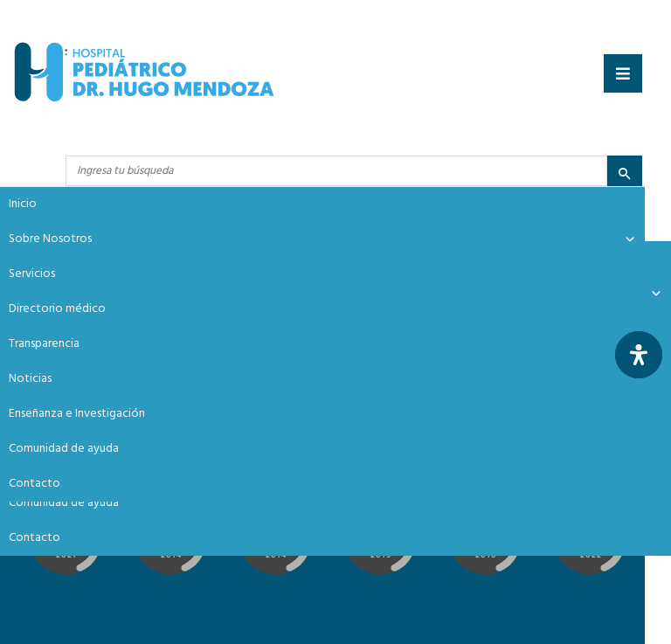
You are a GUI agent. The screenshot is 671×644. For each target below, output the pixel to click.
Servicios (32, 274)
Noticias (30, 379)
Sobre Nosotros (322, 239)
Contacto (35, 538)
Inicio (23, 204)
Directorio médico (57, 309)
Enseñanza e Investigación (77, 414)
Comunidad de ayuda (64, 503)
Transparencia (44, 344)
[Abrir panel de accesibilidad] (639, 355)
